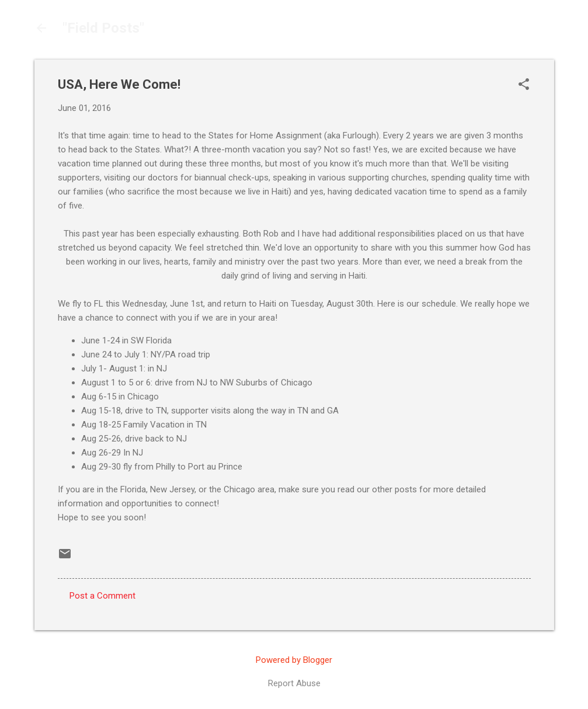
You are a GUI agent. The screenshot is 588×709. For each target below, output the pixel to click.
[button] (524, 85)
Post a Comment (102, 596)
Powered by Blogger (294, 660)
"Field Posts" (103, 28)
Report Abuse (294, 683)
